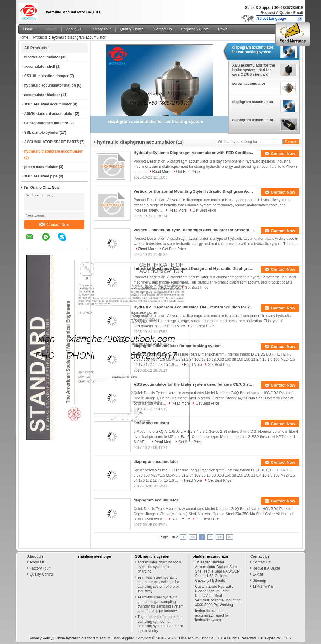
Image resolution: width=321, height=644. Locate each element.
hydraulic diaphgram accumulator (54, 151)
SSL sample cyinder (42, 133)
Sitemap (259, 580)
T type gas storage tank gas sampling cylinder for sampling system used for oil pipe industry (160, 624)
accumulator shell (40, 67)
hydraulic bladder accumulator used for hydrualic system (212, 615)
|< (183, 537)
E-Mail (258, 574)
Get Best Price (188, 172)
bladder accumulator (42, 57)
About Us (74, 29)
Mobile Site (263, 587)
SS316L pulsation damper (47, 76)
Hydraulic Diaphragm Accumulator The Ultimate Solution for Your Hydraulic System (194, 307)
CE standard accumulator (46, 123)
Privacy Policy (41, 638)
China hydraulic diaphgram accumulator (87, 638)
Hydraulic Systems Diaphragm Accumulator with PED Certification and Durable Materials (194, 153)
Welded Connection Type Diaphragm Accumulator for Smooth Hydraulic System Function (194, 230)
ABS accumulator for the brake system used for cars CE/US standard (254, 70)
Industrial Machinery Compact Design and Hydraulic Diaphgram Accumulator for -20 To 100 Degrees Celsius (194, 269)
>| (230, 537)
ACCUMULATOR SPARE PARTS (52, 142)
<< (193, 537)
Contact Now (54, 224)
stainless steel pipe (41, 176)
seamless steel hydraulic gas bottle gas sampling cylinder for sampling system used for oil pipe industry (160, 604)
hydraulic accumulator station (50, 85)
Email (298, 13)
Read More (161, 172)
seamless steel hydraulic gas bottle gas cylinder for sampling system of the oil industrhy (159, 584)
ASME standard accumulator (49, 114)
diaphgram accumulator (253, 102)
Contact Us (163, 29)
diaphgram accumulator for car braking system (253, 50)
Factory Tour (101, 29)
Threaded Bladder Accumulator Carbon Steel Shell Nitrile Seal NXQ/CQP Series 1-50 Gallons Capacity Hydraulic (217, 571)
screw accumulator (249, 84)
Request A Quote (275, 13)
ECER (286, 638)
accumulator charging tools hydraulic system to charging (159, 567)
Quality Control (132, 29)
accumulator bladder (42, 95)
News (223, 29)
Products (50, 29)
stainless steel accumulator (48, 104)
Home (28, 29)
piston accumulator (41, 167)
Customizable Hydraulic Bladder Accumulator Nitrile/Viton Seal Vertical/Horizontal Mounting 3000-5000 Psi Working (218, 596)
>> (220, 537)
